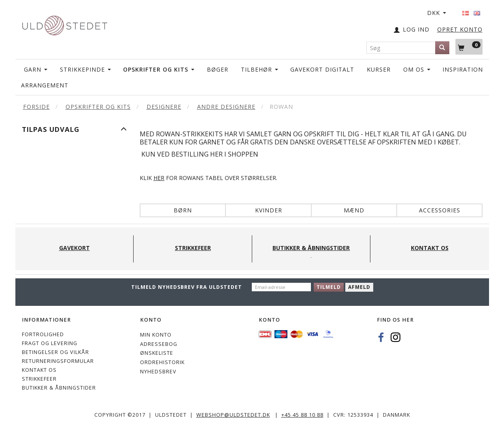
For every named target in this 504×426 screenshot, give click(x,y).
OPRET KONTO (460, 29)
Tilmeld (329, 287)
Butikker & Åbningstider (59, 388)
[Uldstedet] (65, 24)
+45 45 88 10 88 (302, 415)
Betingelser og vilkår (55, 352)
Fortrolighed (43, 334)
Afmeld (359, 287)
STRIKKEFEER (39, 379)
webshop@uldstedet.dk (233, 415)
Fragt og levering (50, 343)
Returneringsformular (58, 361)
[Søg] (442, 48)
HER (159, 178)
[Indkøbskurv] (469, 47)
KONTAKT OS (39, 370)
